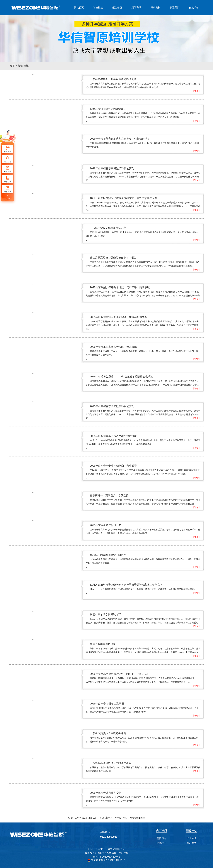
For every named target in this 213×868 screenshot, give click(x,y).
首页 (12, 66)
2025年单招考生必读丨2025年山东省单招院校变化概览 (121, 377)
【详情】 (196, 91)
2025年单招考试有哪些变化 (106, 793)
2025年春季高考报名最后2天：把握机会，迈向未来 (119, 674)
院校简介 (161, 838)
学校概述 (98, 8)
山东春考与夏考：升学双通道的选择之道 (113, 79)
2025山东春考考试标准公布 (106, 525)
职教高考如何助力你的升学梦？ (108, 109)
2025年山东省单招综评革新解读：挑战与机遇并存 (119, 317)
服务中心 (192, 830)
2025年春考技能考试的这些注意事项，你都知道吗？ (120, 139)
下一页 (118, 818)
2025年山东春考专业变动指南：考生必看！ (115, 466)
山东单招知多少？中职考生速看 (108, 733)
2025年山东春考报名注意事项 (107, 704)
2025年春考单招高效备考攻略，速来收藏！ (115, 347)
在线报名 (194, 8)
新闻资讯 (136, 8)
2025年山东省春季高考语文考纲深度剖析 (113, 436)
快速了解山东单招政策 (103, 644)
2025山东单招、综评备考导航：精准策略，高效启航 (120, 287)
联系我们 (175, 8)
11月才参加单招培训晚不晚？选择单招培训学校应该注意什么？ (126, 585)
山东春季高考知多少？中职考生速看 (111, 763)
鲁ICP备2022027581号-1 (107, 857)
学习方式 (192, 843)
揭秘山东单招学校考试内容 (105, 614)
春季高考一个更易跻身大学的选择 (109, 496)
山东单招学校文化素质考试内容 (108, 228)
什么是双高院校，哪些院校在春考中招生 (113, 258)
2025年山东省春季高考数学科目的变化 (112, 168)
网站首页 (79, 8)
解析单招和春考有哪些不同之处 (108, 555)
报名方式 (192, 838)
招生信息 (117, 8)
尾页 (125, 818)
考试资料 (155, 8)
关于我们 (161, 830)
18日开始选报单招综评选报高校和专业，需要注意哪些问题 (124, 198)
